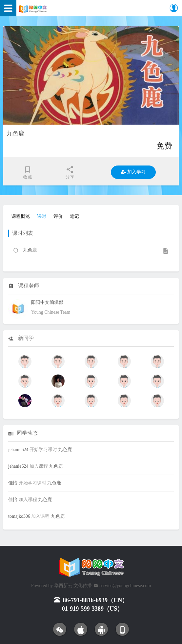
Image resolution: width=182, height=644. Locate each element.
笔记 (74, 216)
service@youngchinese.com (125, 586)
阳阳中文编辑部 (47, 302)
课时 (42, 216)
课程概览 (21, 216)
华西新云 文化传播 (73, 586)
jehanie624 (18, 450)
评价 (58, 216)
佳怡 (13, 483)
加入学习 (133, 172)
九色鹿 (65, 450)
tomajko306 (19, 516)
